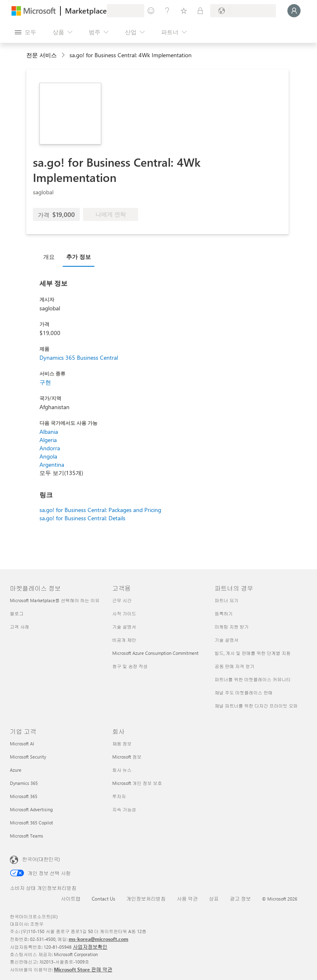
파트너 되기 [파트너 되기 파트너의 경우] (227, 600)
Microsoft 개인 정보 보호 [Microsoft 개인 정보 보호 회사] (137, 783)
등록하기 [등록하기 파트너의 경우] (224, 613)
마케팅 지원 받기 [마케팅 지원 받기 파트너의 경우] (232, 627)
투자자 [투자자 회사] (119, 796)
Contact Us (103, 899)
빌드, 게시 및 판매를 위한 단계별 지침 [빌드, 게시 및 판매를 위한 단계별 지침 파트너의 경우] (253, 653)
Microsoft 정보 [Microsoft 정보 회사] (127, 757)
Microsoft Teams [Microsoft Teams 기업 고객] (27, 836)
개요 (49, 257)
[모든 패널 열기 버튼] (25, 32)
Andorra (50, 448)
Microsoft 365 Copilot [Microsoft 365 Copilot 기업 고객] (31, 823)
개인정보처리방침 (146, 899)
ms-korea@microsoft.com (98, 939)
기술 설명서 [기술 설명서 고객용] (124, 627)
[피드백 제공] (151, 11)
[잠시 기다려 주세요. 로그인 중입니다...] (294, 11)
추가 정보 (79, 257)
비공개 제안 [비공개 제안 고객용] (124, 640)
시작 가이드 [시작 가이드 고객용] (124, 613)
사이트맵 (71, 899)
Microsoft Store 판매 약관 (83, 969)
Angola (48, 456)
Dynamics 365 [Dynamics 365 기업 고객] (24, 783)
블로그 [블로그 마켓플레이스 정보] (17, 613)
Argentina (52, 464)
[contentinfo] (64, 55)
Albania (49, 432)
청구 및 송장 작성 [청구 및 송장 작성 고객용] (130, 666)
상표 (214, 899)
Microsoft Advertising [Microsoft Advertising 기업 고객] (31, 809)
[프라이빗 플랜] (200, 11)
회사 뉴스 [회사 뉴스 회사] (122, 770)
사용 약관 (187, 899)
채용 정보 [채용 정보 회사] (122, 744)
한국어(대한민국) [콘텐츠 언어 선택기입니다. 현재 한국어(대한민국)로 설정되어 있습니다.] (41, 859)
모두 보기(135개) (61, 473)
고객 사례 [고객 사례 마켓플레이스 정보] (20, 627)
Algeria (48, 440)
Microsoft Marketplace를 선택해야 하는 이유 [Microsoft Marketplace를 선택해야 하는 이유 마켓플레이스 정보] (55, 600)
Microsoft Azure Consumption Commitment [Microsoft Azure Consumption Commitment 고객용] (155, 653)
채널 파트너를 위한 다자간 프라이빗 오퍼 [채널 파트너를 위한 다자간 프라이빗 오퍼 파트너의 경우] (256, 706)
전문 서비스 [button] (42, 55)
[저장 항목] (184, 11)
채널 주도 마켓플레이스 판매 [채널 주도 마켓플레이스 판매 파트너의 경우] (244, 693)
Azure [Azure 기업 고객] (16, 770)
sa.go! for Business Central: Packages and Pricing (100, 510)
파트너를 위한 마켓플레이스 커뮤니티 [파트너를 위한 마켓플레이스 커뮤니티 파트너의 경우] (253, 679)
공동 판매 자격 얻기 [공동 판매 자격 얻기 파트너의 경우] (235, 666)
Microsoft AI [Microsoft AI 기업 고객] (22, 744)
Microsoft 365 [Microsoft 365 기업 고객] (24, 796)
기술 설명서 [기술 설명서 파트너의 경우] (227, 640)
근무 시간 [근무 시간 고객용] (122, 600)
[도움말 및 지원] (167, 11)
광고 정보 (240, 899)
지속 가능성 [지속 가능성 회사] (124, 809)
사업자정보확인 (90, 947)
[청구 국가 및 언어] (243, 11)
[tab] (51, 256)
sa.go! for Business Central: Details (82, 518)
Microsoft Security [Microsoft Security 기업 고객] (28, 757)
